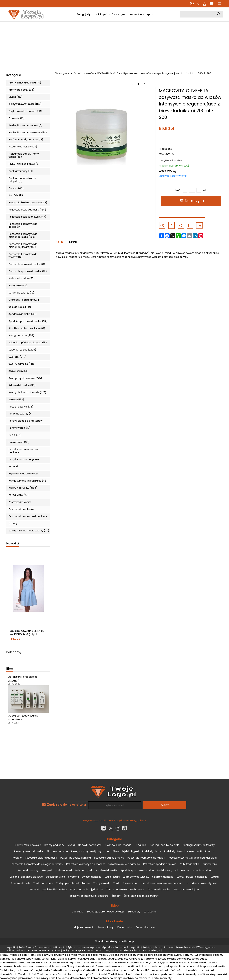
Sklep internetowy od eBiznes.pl (115, 941)
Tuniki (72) (15, 435)
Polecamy (14, 652)
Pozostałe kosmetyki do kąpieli (146, 858)
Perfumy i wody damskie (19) (26, 139)
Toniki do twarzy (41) (21, 414)
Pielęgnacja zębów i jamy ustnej (90, 851)
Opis (60, 242)
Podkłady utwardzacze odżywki (183, 851)
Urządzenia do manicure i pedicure (24, 451)
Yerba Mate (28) (19, 495)
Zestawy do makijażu (21, 509)
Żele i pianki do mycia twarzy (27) (29, 531)
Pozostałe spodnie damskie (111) (28, 271)
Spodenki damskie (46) (23, 314)
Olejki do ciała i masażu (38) (25, 111)
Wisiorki (13, 466)
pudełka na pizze (159, 947)
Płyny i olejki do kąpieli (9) (24, 164)
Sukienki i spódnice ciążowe (26, 877)
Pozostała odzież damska (76, 858)
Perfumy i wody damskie (29, 851)
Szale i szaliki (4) (18, 371)
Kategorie (14, 75)
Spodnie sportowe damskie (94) (28, 321)
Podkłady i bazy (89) (21, 171)
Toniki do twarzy (43, 883)
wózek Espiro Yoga (102, 950)
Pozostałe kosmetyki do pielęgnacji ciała (192, 858)
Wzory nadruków (117, 889)
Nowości (13, 544)
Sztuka (215, 877)
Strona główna (63, 73)
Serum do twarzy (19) (21, 293)
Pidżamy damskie (57, 851)
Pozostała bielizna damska (41, 858)
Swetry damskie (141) (21, 364)
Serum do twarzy (28, 870)
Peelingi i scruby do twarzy (199, 845)
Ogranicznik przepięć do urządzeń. (23, 679)
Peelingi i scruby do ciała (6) (25, 125)
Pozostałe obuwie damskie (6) (27, 264)
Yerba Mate (137, 889)
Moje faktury (106, 927)
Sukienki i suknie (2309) (22, 350)
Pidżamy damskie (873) (23, 147)
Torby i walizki (102, 883)
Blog (10, 669)
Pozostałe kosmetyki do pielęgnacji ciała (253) (23, 235)
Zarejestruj (150, 912)
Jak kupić (101, 14)
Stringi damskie (201, 870)
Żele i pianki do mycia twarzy (141, 896)
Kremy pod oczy (54, 845)
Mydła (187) (16, 97)
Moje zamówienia (84, 927)
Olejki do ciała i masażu (118, 845)
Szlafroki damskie (163, 877)
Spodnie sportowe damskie (137, 870)
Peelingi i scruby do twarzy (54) (28, 133)
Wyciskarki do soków (54, 889)
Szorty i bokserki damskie (192, 877)
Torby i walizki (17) (20, 428)
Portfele (17, 858)
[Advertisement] (114, 45)
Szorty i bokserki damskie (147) (27, 392)
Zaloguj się (83, 14)
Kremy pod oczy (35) (21, 90)
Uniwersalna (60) (19, 442)
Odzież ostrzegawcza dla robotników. (23, 718)
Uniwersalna (131, 883)
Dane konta (124, 927)
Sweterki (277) (18, 357)
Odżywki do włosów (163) (25, 104)
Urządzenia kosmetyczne (24, 459)
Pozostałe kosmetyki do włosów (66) (23, 256)
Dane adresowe (145, 927)
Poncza (210, 851)
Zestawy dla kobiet (20, 502)
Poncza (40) (16, 188)
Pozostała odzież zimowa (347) (27, 217)
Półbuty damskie (189, 864)
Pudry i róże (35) (19, 286)
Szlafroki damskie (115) (22, 385)
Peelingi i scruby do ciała (165, 845)
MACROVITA (166, 154)
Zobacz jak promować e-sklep (131, 14)
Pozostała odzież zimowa (109, 858)
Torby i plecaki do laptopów (25, 421)
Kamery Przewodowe (37, 947)
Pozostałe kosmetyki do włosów (85, 864)
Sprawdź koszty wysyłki (173, 176)
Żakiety (13, 523)
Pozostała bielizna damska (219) (28, 203)
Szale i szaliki (112, 877)
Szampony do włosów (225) (25, 378)
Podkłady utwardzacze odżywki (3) (22, 180)
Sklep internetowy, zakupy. (130, 821)
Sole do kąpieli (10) (20, 307)
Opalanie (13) (17, 118)
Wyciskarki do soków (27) (24, 474)
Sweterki (73, 877)
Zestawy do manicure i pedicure (28, 516)
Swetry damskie (92, 877)
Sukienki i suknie (55, 877)
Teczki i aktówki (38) (21, 407)
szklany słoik (14, 950)
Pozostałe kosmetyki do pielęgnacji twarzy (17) (23, 246)
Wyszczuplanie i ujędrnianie (87, 889)
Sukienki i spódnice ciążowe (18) (28, 343)
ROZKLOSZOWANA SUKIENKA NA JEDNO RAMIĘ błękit (27, 633)
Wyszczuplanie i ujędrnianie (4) (27, 481)
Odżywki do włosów (84, 73)
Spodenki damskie (106, 870)
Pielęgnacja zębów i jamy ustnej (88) (24, 155)
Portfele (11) (16, 195)
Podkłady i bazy (151, 851)
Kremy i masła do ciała (27, 845)
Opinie (74, 242)
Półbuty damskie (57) (22, 278)
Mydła (71, 845)
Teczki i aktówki (20, 883)
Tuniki (117, 883)
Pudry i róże (210, 864)
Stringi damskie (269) (21, 335)
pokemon (86, 947)
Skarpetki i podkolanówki (24, 300)
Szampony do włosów (136, 877)
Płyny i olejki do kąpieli (126, 851)
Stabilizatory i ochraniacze (173, 870)
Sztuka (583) (16, 400)
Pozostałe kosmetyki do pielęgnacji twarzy (37, 864)
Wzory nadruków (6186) (23, 488)
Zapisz (165, 805)
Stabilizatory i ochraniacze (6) (27, 328)
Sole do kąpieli (84, 870)
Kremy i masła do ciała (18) (25, 83)
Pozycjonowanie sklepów (98, 821)
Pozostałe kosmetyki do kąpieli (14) (23, 225)
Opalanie (141, 845)
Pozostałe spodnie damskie (160, 864)
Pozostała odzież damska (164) (27, 210)
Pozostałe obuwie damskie (124, 864)
